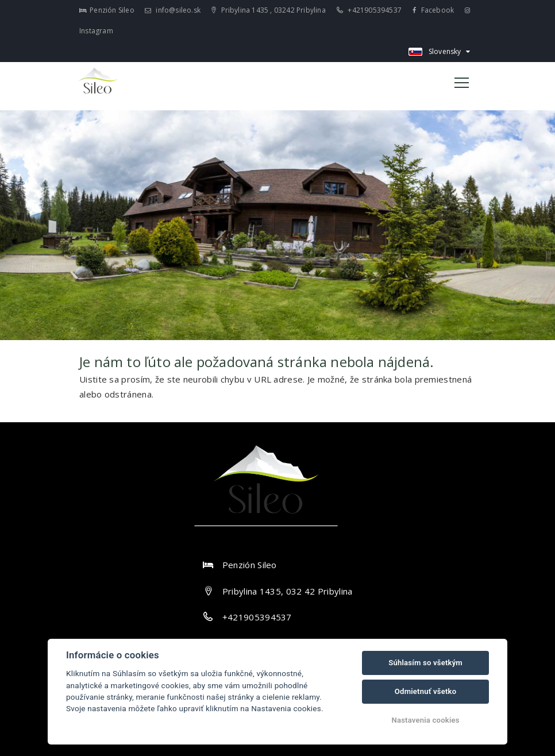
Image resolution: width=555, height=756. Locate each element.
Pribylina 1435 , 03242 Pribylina (269, 10)
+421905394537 (369, 10)
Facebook (433, 10)
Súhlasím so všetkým (425, 663)
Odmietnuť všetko (425, 691)
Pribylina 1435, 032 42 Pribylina (288, 591)
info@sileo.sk (173, 10)
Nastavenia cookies (425, 720)
